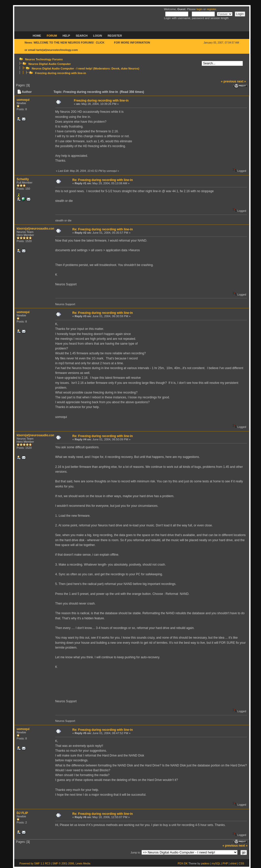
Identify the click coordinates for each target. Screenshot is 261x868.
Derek (115, 68)
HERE (109, 43)
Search (82, 36)
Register (115, 36)
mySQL (216, 864)
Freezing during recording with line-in (60, 73)
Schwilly (23, 179)
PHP (225, 864)
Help (66, 36)
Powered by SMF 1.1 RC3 (35, 864)
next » (242, 81)
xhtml (233, 864)
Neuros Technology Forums (44, 59)
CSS (241, 864)
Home (37, 36)
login (200, 9)
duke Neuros (130, 68)
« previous (229, 81)
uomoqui (23, 100)
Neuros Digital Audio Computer (49, 64)
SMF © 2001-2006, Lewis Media (71, 864)
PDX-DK (183, 864)
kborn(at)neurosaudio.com (36, 229)
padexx (205, 864)
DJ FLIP (22, 813)
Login (97, 36)
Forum (52, 36)
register (211, 9)
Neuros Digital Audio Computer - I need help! (62, 68)
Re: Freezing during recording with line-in (103, 180)
